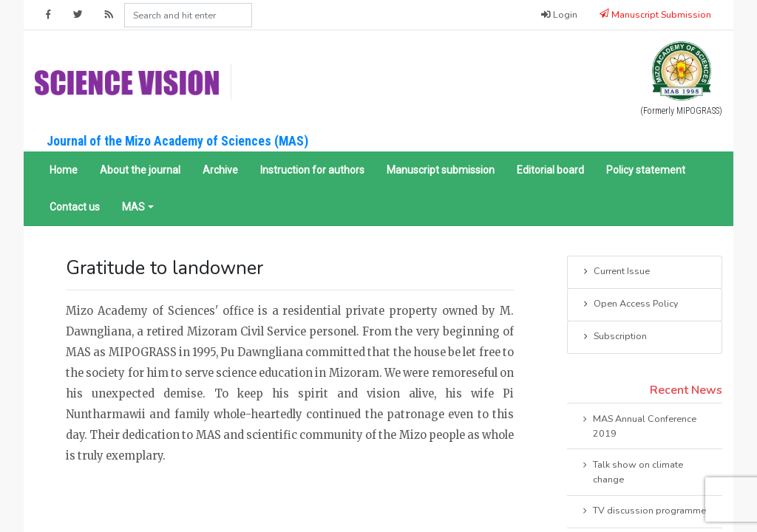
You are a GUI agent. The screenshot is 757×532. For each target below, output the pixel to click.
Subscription (614, 337)
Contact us (75, 207)
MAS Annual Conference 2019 (638, 426)
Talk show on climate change (632, 471)
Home (64, 170)
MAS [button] (133, 207)
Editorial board (550, 170)
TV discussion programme (643, 511)
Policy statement (646, 170)
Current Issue (615, 272)
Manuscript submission (441, 170)
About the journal (140, 170)
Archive (220, 170)
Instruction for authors (312, 170)
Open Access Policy (629, 304)
